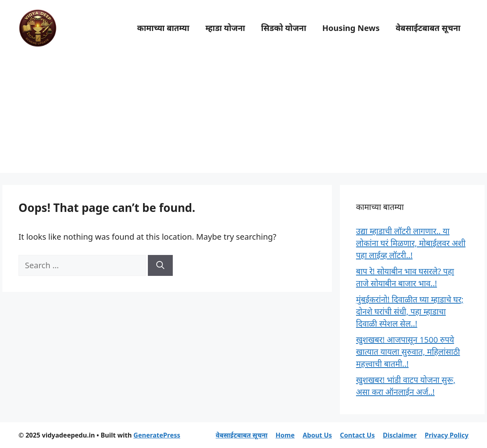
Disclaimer (400, 435)
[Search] (160, 265)
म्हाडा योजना (225, 28)
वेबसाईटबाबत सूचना (428, 28)
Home (285, 435)
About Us (317, 435)
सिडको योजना (284, 28)
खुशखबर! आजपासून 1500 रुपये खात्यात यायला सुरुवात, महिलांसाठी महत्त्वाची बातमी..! (408, 352)
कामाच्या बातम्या (163, 28)
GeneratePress (157, 435)
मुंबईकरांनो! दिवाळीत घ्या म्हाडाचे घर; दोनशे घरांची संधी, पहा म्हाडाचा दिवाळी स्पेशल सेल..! (410, 311)
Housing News (351, 28)
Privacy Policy (447, 435)
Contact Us (357, 435)
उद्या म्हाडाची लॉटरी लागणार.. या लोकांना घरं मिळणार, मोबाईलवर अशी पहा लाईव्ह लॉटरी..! (411, 243)
